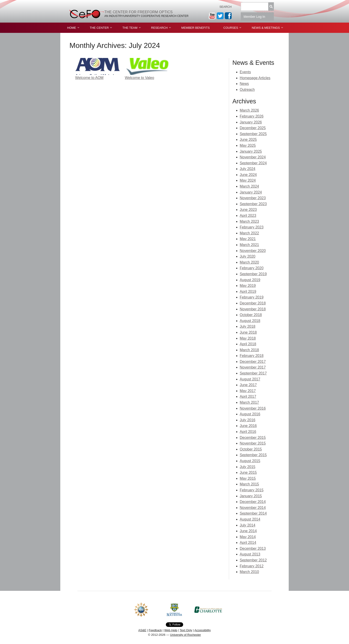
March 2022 (250, 233)
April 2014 (248, 543)
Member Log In (257, 17)
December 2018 (253, 303)
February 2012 (252, 566)
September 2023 (253, 204)
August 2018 (250, 321)
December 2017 (253, 362)
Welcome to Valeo (139, 78)
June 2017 (248, 385)
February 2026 (252, 116)
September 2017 (253, 373)
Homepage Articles (255, 78)
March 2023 (250, 221)
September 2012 (253, 560)
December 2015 (253, 438)
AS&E (142, 630)
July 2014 (248, 525)
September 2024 (253, 163)
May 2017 (248, 391)
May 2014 (248, 537)
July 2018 (248, 326)
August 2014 (250, 519)
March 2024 (250, 186)
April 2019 (248, 292)
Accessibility (202, 630)
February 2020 (252, 268)
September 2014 (253, 513)
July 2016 (248, 420)
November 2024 (253, 157)
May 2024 (248, 180)
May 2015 (248, 478)
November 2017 (253, 367)
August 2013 (250, 554)
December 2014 (253, 502)
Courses (231, 28)
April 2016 (248, 432)
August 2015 (250, 461)
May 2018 (248, 338)
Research (159, 28)
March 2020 (250, 262)
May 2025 (248, 145)
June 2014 (248, 531)
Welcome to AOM (89, 78)
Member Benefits (196, 28)
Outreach (247, 90)
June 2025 (248, 140)
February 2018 (252, 356)
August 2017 (250, 379)
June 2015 (248, 473)
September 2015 (253, 455)
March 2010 (250, 572)
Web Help (171, 630)
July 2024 (248, 169)
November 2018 (253, 309)
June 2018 (248, 332)
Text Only (186, 630)
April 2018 (248, 344)
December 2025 (253, 128)
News (244, 84)
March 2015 (250, 484)
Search (226, 7)
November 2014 (253, 508)
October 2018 (251, 315)
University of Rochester (185, 635)
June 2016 (248, 426)
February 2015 (252, 490)
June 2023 (248, 210)
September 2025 (253, 134)
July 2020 (248, 256)
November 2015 (253, 443)
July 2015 (248, 467)
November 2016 (253, 408)
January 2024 (251, 192)
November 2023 (253, 198)
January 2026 (251, 122)
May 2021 (248, 239)
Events (245, 72)
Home (72, 28)
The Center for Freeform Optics (139, 12)
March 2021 (250, 245)
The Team (130, 28)
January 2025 (251, 151)
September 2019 (253, 274)
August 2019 (250, 280)
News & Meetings (266, 28)
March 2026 (250, 110)
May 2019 (248, 286)
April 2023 (248, 216)
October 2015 (251, 449)
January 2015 (251, 496)
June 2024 (248, 175)
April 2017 (248, 397)
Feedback (155, 630)
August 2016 (250, 414)
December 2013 (253, 548)
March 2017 (250, 402)
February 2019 (252, 297)
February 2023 (252, 227)
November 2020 (253, 251)
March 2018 (250, 350)
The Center (99, 28)
